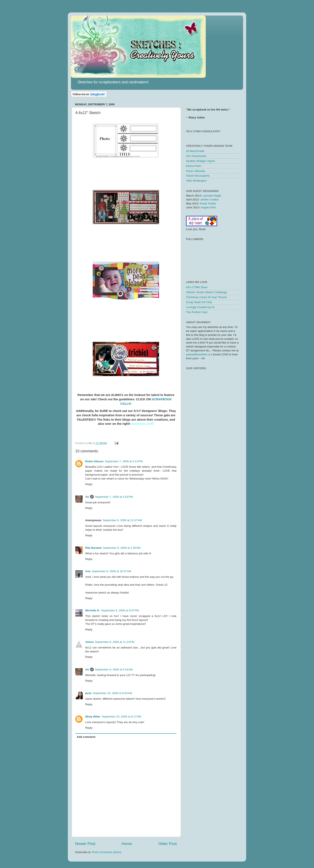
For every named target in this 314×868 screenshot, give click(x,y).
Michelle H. (93, 610)
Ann (88, 571)
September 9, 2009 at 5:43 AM (114, 670)
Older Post (167, 844)
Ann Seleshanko (196, 156)
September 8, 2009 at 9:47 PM (120, 610)
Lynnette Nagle (212, 196)
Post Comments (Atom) (107, 852)
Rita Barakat (93, 548)
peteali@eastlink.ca (198, 354)
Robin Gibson (94, 461)
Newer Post (85, 844)
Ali (87, 497)
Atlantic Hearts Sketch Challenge (206, 292)
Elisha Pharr (194, 166)
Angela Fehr (208, 207)
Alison (89, 642)
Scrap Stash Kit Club (199, 302)
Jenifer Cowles (210, 200)
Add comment (86, 737)
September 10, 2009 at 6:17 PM (122, 717)
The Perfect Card (197, 312)
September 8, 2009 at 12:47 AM (122, 520)
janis (88, 693)
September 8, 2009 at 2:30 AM (122, 548)
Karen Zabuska (196, 171)
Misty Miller (93, 717)
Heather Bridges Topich (201, 161)
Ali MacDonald (195, 151)
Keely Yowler (208, 203)
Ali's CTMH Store (197, 287)
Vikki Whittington (196, 181)
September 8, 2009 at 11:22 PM (115, 642)
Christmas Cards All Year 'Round (206, 297)
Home (127, 844)
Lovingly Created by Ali (200, 307)
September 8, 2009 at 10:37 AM (111, 571)
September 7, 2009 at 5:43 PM (114, 497)
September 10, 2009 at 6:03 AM (113, 693)
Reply (89, 484)
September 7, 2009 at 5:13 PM (124, 461)
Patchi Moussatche (198, 176)
